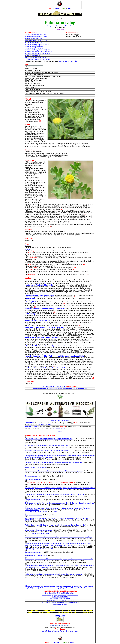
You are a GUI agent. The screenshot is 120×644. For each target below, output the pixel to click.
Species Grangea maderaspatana (36, 556)
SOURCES (60, 432)
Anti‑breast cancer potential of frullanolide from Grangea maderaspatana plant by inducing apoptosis (58, 537)
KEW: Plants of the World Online (68, 61)
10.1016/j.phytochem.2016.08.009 (40, 534)
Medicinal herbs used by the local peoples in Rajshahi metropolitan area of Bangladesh (54, 574)
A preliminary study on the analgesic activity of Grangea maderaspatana (49, 439)
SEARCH (57, 8)
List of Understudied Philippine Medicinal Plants (49, 601)
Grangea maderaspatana (33, 476)
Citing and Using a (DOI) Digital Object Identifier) (74, 588)
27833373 (56, 512)
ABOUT (70, 8)
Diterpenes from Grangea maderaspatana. (39, 530)
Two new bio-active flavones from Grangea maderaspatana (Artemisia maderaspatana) (54, 462)
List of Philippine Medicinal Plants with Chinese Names (60, 631)
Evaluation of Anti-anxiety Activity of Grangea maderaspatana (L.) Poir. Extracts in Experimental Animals (59, 503)
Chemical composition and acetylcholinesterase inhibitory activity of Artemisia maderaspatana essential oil (60, 488)
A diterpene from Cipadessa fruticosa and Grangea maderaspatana (47, 451)
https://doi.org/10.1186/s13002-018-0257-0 (39, 549)
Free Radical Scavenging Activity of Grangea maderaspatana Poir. (47, 446)
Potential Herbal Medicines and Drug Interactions (60, 591)
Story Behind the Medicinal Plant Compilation (60, 593)
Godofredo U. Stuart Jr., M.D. (55, 387)
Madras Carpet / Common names (36, 468)
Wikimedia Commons (45, 424)
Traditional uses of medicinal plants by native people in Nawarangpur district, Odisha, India (55, 495)
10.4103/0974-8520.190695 (37, 512)
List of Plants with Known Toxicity (60, 599)
